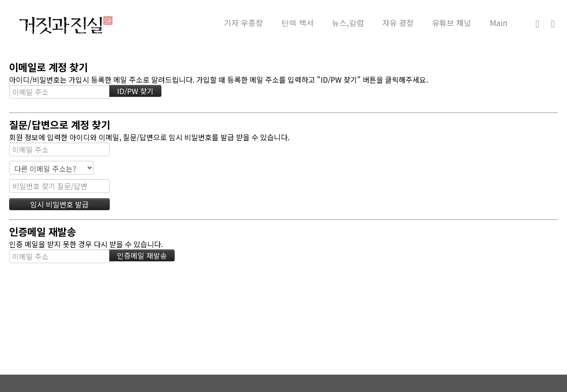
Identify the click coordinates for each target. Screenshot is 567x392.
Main (499, 23)
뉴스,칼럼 (348, 23)
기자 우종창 (243, 23)
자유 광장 (398, 23)
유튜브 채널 (452, 23)
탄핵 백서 (297, 23)
